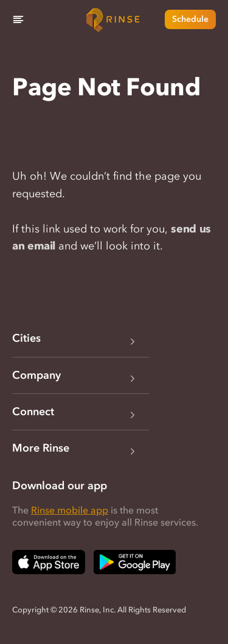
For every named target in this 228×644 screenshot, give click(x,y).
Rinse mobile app (70, 510)
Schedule (190, 19)
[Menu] (18, 19)
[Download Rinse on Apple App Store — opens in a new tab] (49, 562)
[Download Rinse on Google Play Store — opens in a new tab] (135, 562)
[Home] (114, 19)
